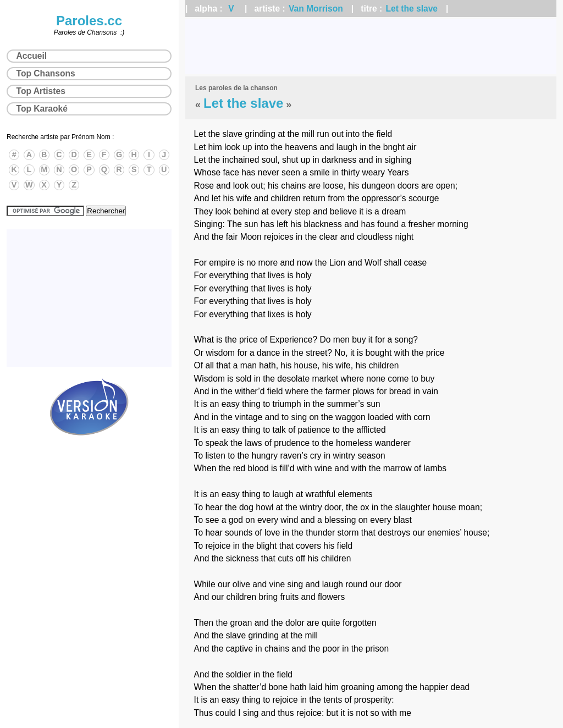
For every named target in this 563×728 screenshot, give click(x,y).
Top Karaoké (42, 109)
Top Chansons (46, 73)
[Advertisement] (371, 47)
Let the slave (412, 9)
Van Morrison (316, 9)
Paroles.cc (89, 21)
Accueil (32, 56)
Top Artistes (41, 91)
